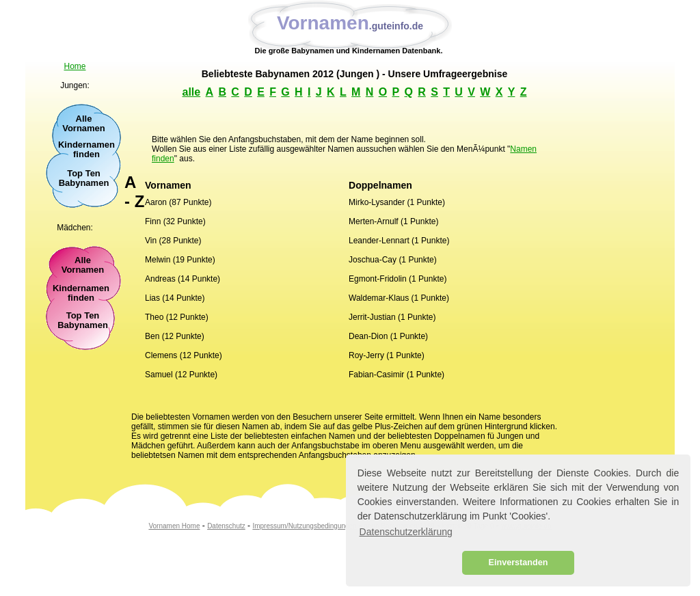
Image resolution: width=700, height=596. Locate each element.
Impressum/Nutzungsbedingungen (304, 526)
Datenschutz (226, 526)
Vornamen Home (174, 526)
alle (192, 92)
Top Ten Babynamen (84, 178)
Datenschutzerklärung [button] (406, 532)
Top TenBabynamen (83, 321)
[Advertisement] (83, 400)
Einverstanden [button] (519, 563)
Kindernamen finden (86, 150)
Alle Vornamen (84, 124)
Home (75, 66)
